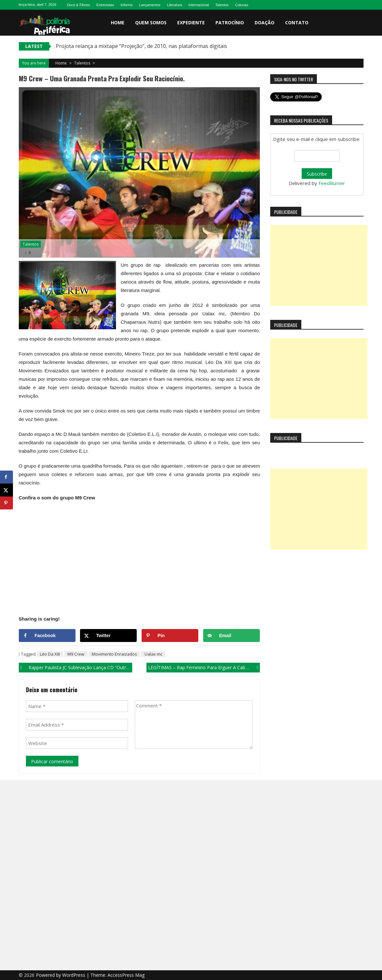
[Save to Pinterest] (170, 636)
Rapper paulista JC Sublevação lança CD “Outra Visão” (80, 667)
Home (118, 23)
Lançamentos (150, 5)
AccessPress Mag (126, 975)
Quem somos (151, 23)
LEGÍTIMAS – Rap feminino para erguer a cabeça (200, 667)
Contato (297, 23)
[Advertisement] (319, 265)
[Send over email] (232, 636)
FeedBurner (332, 183)
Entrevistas (105, 5)
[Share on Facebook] (47, 636)
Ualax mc (153, 654)
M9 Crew (76, 654)
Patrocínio (230, 23)
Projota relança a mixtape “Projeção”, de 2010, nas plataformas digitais (141, 46)
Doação (265, 23)
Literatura (174, 5)
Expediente (191, 23)
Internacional (199, 5)
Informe (127, 5)
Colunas (242, 5)
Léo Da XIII (50, 654)
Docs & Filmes (79, 5)
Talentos (222, 5)
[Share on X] (108, 636)
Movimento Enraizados (114, 654)
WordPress (74, 975)
